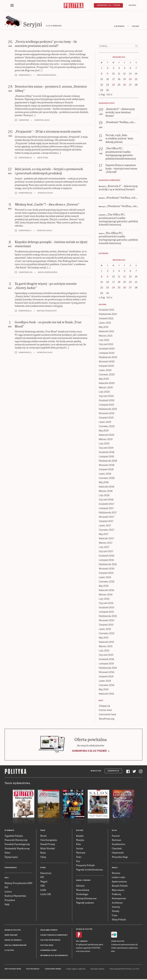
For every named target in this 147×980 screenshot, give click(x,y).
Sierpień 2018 (106, 469)
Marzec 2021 (106, 336)
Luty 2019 (104, 444)
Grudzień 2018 (107, 452)
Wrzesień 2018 (107, 465)
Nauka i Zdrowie (83, 880)
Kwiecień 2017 (106, 538)
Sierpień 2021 (106, 318)
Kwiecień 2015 (106, 642)
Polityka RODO (47, 945)
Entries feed (105, 710)
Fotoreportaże (119, 898)
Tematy (116, 911)
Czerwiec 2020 (107, 375)
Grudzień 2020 (107, 349)
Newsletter (96, 771)
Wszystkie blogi (120, 857)
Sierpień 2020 (106, 366)
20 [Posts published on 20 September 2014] (130, 79)
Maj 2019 (104, 431)
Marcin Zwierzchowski (47, 75)
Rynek (43, 868)
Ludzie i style (119, 877)
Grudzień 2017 (106, 504)
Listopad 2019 (106, 405)
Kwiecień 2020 (107, 383)
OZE (43, 886)
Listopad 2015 (106, 612)
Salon (7, 853)
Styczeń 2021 (106, 344)
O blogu (135, 26)
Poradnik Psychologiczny (17, 844)
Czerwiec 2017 (107, 530)
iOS (77, 941)
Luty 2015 (104, 651)
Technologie (82, 894)
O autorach (119, 26)
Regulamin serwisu (49, 930)
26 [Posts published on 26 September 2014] (125, 85)
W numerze (9, 830)
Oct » (109, 95)
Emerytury (46, 873)
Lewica (8, 891)
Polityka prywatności (50, 940)
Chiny (43, 857)
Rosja (43, 853)
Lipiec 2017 (105, 526)
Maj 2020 (104, 379)
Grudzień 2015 (106, 607)
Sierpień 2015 (106, 625)
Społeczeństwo (119, 881)
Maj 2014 (104, 689)
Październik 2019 (108, 409)
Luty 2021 (104, 340)
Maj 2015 (104, 638)
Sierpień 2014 (106, 677)
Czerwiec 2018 (107, 478)
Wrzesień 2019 (107, 413)
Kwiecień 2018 (106, 487)
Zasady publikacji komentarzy (54, 935)
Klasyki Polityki (120, 886)
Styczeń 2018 (106, 500)
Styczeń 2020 (106, 396)
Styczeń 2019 (106, 448)
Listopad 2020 (107, 353)
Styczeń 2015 (106, 655)
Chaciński (117, 848)
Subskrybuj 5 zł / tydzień (108, 5)
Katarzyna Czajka (42, 120)
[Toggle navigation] (12, 5)
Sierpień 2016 (106, 573)
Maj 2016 (104, 586)
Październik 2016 (108, 564)
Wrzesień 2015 (106, 620)
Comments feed (107, 714)
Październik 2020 (108, 357)
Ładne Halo (82, 969)
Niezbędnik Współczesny (17, 848)
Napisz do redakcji (13, 940)
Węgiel (44, 881)
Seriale (80, 848)
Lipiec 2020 (105, 370)
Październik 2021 (108, 314)
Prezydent (10, 900)
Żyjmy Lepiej (11, 857)
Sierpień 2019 (106, 418)
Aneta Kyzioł (43, 158)
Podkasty (116, 894)
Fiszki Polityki (118, 941)
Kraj (7, 878)
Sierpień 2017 (106, 521)
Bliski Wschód (48, 848)
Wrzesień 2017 (106, 517)
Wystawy (81, 853)
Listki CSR (46, 894)
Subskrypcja (113, 771)
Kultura (80, 830)
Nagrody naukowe (85, 903)
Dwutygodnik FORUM (13, 969)
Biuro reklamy (11, 935)
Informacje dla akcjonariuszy (54, 955)
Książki (80, 836)
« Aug (102, 95)
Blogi (114, 830)
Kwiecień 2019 (106, 435)
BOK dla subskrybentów (16, 945)
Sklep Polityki (119, 919)
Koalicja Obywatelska (15, 896)
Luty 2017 (104, 547)
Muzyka (80, 840)
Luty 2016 (104, 599)
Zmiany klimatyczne (86, 898)
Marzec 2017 (106, 543)
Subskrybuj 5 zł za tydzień (89, 751)
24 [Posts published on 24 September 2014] (113, 85)
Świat (43, 830)
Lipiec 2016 (105, 577)
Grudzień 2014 (106, 659)
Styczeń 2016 (106, 603)
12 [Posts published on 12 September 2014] (124, 74)
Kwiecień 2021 (106, 331)
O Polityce (9, 950)
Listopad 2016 (106, 560)
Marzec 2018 (106, 491)
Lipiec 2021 (105, 323)
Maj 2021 (104, 327)
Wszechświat (83, 890)
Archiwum (117, 903)
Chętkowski (118, 853)
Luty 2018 (104, 495)
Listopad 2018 (106, 456)
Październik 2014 (108, 668)
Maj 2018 (104, 482)
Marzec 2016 (106, 595)
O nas (115, 915)
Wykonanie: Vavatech (97, 969)
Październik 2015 (108, 616)
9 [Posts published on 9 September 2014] (108, 74)
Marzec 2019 (106, 439)
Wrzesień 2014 (106, 672)
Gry (78, 861)
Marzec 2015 (106, 646)
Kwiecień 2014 (106, 694)
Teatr (79, 857)
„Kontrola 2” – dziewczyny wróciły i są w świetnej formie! (118, 188)
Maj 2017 (104, 534)
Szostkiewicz (119, 844)
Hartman (116, 840)
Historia (116, 873)
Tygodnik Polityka (14, 836)
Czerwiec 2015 (107, 633)
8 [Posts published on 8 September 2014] (102, 74)
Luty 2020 (104, 392)
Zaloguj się (104, 706)
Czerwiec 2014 (107, 685)
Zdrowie (80, 886)
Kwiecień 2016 (106, 590)
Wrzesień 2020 (107, 362)
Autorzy (116, 907)
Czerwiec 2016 (107, 582)
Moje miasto (118, 890)
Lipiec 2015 (105, 629)
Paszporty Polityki (85, 865)
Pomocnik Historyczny (16, 840)
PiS (6, 887)
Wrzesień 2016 (107, 569)
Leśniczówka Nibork (53, 969)
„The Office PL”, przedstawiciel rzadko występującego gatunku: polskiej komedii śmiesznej (118, 219)
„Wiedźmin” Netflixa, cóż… (122, 198)
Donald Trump (48, 844)
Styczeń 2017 (106, 551)
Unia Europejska (49, 840)
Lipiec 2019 (105, 422)
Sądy (7, 904)
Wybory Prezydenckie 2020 (18, 883)
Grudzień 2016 (107, 556)
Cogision (75, 969)
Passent (116, 836)
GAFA (43, 890)
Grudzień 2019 (107, 400)
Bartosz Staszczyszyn (47, 311)
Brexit (43, 836)
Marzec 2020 (106, 387)
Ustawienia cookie (49, 950)
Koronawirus (11, 868)
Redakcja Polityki (13, 930)
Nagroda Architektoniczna (89, 869)
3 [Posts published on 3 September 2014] (114, 68)
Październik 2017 (108, 513)
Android (84, 941)
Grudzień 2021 (106, 310)
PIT (42, 877)
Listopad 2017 (106, 508)
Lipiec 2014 (105, 681)
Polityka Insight (33, 969)
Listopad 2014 (106, 664)
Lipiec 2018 (105, 474)
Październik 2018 (108, 461)
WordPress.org (107, 719)
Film (78, 844)
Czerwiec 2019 (107, 426)
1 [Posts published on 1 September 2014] (102, 68)
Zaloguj (132, 5)
